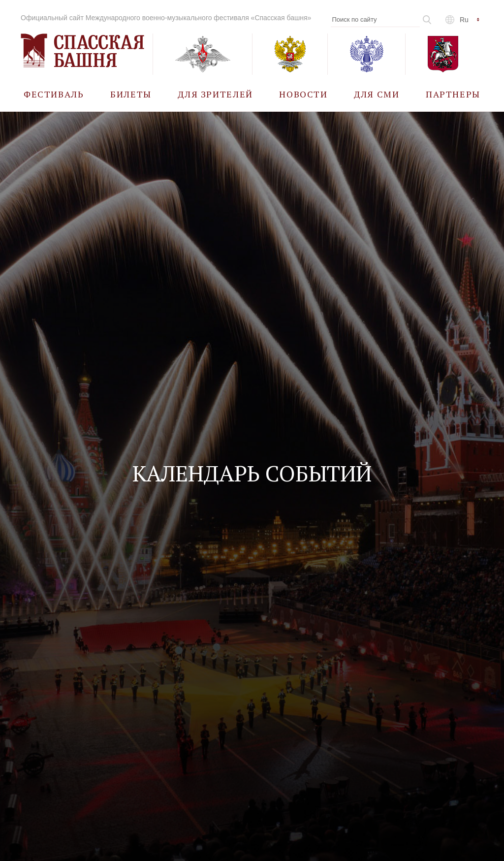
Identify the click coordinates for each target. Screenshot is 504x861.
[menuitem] (54, 94)
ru (464, 20)
